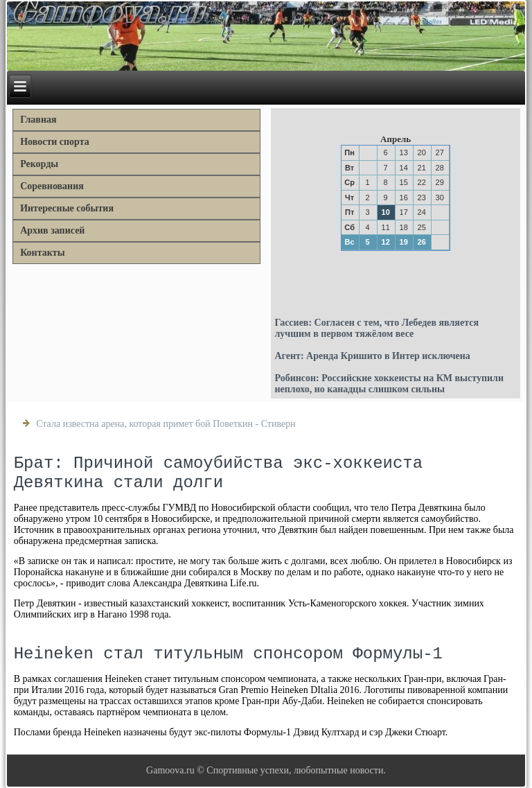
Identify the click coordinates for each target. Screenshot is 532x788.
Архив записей (52, 230)
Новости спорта (55, 142)
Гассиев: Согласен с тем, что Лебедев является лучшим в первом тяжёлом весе (376, 328)
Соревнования (52, 186)
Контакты (42, 253)
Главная (38, 120)
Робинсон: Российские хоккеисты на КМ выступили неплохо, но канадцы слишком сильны (389, 384)
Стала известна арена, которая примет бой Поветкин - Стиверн (166, 424)
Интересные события (67, 208)
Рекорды (39, 164)
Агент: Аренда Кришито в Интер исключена (372, 356)
